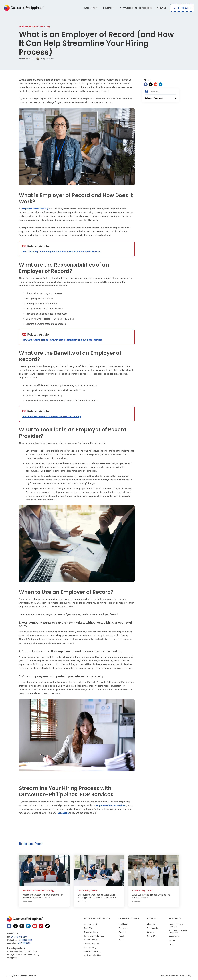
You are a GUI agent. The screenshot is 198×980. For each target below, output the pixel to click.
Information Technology (94, 936)
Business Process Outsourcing (35, 26)
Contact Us (152, 936)
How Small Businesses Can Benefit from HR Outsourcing (52, 416)
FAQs (171, 944)
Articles (172, 940)
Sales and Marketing (93, 951)
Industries (108, 8)
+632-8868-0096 (25, 940)
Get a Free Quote (182, 8)
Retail (121, 936)
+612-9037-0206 (23, 943)
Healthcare (123, 924)
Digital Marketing (91, 932)
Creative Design (91, 948)
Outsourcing (90, 8)
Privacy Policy (186, 975)
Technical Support (92, 944)
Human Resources (92, 940)
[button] (146, 84)
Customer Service (91, 924)
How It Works (174, 937)
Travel (121, 940)
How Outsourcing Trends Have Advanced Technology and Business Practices (62, 340)
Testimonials (152, 928)
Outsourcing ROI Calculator (176, 925)
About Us (162, 8)
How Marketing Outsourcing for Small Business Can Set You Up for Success (61, 252)
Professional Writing (93, 955)
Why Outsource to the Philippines (136, 8)
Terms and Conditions (169, 975)
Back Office (89, 928)
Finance (122, 932)
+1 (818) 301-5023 (19, 937)
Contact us (63, 813)
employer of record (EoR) (35, 209)
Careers (150, 932)
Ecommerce (124, 928)
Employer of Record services (111, 805)
